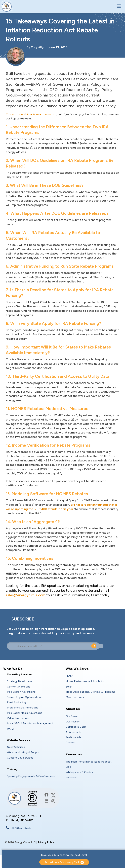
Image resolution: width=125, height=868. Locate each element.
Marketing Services (20, 674)
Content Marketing (19, 687)
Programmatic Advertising (23, 708)
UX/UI (11, 729)
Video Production (18, 718)
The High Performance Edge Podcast (89, 762)
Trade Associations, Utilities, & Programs (90, 692)
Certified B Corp (76, 727)
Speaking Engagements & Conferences (31, 776)
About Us (73, 709)
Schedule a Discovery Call (62, 862)
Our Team (72, 716)
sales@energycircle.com (26, 595)
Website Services (18, 740)
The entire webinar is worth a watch (31, 114)
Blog (68, 767)
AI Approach (73, 732)
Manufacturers (75, 697)
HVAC (70, 676)
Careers (70, 742)
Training (12, 769)
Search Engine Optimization (24, 697)
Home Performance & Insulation (85, 681)
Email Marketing (17, 702)
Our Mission (73, 722)
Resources (74, 754)
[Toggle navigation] (118, 6)
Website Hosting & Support (24, 752)
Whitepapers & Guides (79, 772)
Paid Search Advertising (21, 692)
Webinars (71, 777)
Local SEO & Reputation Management (30, 723)
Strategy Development (21, 681)
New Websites (16, 747)
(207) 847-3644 (20, 828)
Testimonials (73, 737)
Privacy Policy (46, 842)
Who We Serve (77, 669)
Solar (69, 687)
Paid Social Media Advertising (25, 713)
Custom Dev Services (20, 758)
